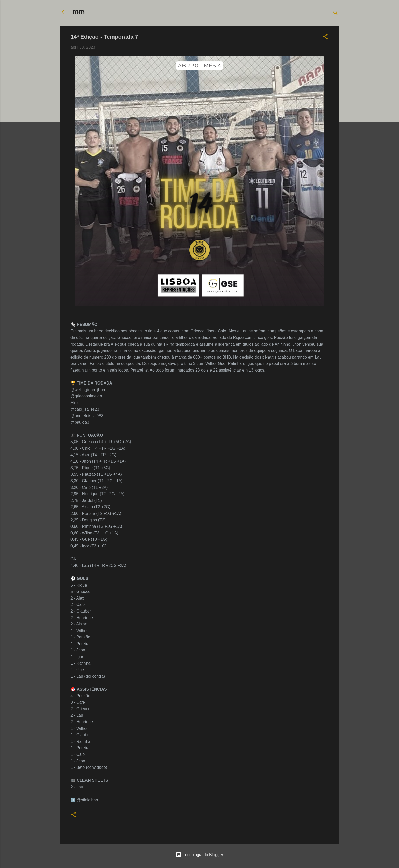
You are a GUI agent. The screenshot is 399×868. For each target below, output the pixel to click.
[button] (325, 38)
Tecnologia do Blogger (200, 855)
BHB (79, 12)
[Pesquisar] (336, 14)
